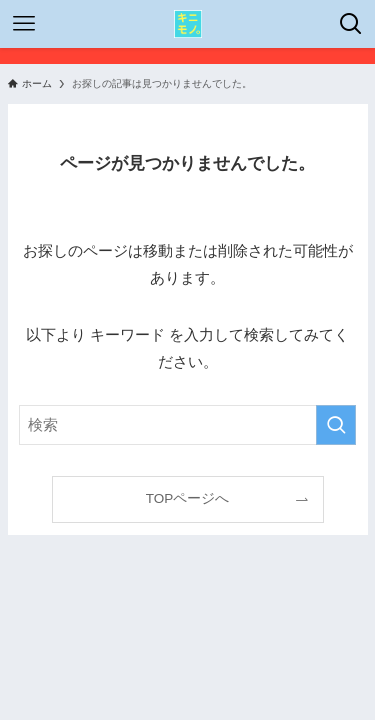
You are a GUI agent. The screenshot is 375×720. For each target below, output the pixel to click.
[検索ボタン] (351, 24)
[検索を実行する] (336, 425)
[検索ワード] (188, 425)
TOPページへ (188, 498)
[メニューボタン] (24, 24)
